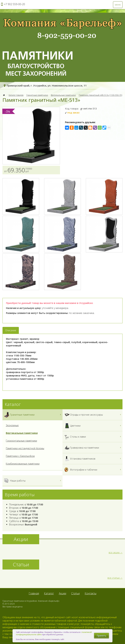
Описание (11, 330)
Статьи (75, 593)
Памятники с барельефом (20, 456)
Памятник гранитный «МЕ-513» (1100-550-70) (100, 95)
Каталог (49, 593)
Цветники (93, 426)
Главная (34, 593)
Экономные (12, 425)
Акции (62, 593)
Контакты (90, 593)
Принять (101, 636)
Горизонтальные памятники (21, 441)
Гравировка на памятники (93, 448)
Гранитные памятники (37, 95)
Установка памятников (93, 459)
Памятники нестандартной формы (25, 448)
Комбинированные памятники (23, 464)
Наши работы (33, 481)
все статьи (113, 578)
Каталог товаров (16, 95)
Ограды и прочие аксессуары (93, 415)
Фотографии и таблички (93, 470)
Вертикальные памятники (63, 95)
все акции (114, 552)
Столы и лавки (93, 437)
